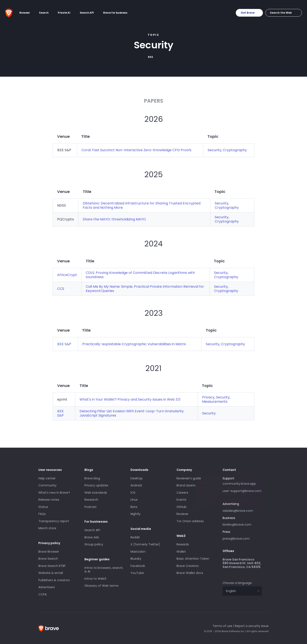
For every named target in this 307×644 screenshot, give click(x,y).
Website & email (51, 573)
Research (91, 500)
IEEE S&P (64, 344)
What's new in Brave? (54, 493)
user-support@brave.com (242, 491)
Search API (92, 530)
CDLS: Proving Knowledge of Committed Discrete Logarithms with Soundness (140, 275)
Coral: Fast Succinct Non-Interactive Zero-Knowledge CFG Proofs (136, 150)
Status (43, 507)
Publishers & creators (54, 580)
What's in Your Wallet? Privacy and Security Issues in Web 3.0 (130, 399)
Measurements (215, 402)
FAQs (42, 514)
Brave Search (48, 559)
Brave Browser (49, 552)
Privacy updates (96, 485)
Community (47, 485)
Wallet (181, 552)
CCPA (43, 594)
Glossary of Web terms (101, 586)
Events (181, 500)
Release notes (49, 500)
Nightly (135, 514)
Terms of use (222, 626)
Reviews (182, 514)
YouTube (137, 573)
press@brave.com (236, 539)
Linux (134, 500)
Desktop (137, 478)
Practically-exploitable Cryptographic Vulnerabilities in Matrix (134, 344)
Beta (134, 507)
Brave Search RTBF (52, 566)
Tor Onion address (190, 521)
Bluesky (136, 559)
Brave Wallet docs (190, 573)
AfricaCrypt (67, 275)
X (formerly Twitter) (145, 544)
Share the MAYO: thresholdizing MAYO (114, 219)
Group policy (94, 544)
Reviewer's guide (189, 478)
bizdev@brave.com (237, 525)
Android (136, 485)
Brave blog (92, 478)
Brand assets (186, 485)
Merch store (47, 528)
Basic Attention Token (193, 559)
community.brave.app (239, 484)
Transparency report (54, 521)
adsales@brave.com (242, 510)
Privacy (208, 397)
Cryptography (235, 150)
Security (214, 150)
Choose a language (237, 583)
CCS (61, 289)
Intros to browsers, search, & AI (104, 570)
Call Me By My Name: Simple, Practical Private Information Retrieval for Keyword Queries (145, 289)
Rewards (183, 544)
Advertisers (47, 587)
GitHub (182, 507)
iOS (133, 493)
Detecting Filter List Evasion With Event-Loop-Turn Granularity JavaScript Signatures (132, 413)
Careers (182, 493)
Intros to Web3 (95, 579)
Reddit (135, 537)
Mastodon (138, 552)
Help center (47, 478)
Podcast (91, 507)
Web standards (96, 493)
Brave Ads (92, 537)
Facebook (138, 566)
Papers (153, 101)
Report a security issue (252, 626)
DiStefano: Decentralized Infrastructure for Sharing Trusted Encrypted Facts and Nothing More (142, 205)
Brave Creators (188, 566)
